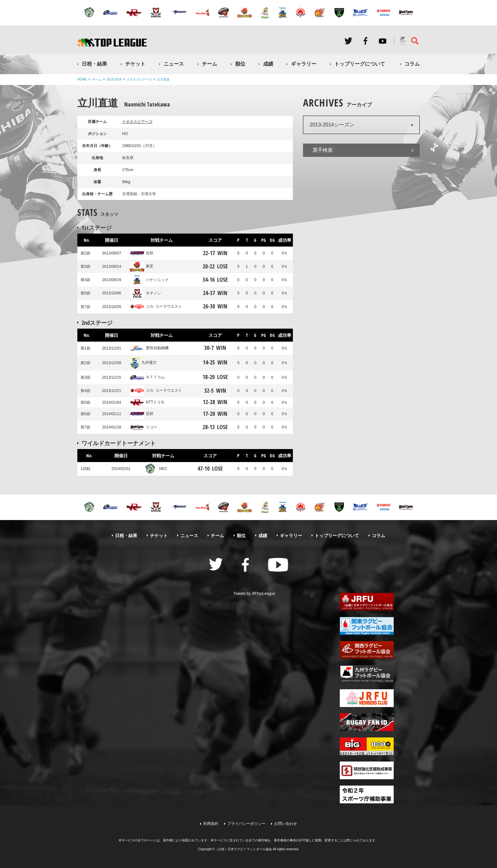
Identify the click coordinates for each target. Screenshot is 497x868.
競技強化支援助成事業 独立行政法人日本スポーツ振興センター (367, 770)
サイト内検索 (415, 41)
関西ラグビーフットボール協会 (367, 650)
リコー (144, 427)
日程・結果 (94, 64)
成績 (268, 64)
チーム (210, 64)
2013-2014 (114, 79)
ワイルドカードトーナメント (119, 443)
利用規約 (211, 824)
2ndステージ (97, 323)
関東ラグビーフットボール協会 (367, 626)
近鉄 (142, 253)
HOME (82, 79)
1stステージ (97, 228)
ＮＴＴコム (147, 377)
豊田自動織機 (149, 348)
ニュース (174, 64)
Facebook (365, 41)
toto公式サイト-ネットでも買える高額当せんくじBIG (367, 746)
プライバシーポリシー (246, 824)
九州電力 (143, 363)
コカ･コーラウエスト (156, 306)
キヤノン (145, 293)
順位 (240, 64)
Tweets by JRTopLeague (254, 594)
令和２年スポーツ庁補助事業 (367, 794)
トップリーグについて (360, 64)
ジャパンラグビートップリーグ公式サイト (112, 42)
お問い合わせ (286, 824)
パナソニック (149, 280)
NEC (155, 469)
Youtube (383, 41)
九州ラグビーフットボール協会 (367, 674)
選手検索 (323, 150)
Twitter (348, 41)
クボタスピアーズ (139, 79)
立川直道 (163, 79)
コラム (412, 64)
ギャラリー (304, 64)
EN (403, 44)
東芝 (142, 266)
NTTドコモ (147, 402)
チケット (135, 64)
